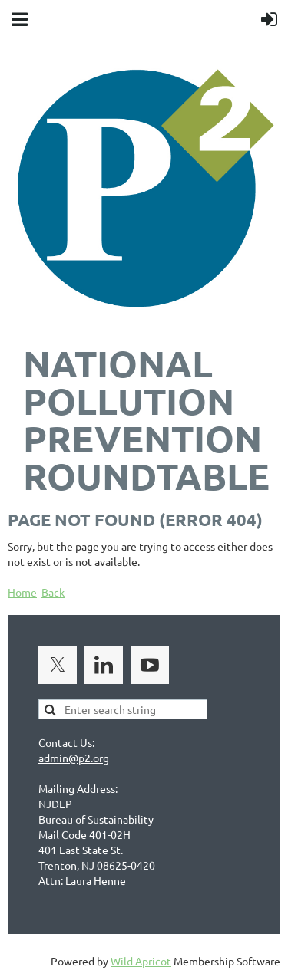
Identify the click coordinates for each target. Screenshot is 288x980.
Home (22, 592)
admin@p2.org (74, 758)
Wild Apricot (141, 961)
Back (53, 592)
